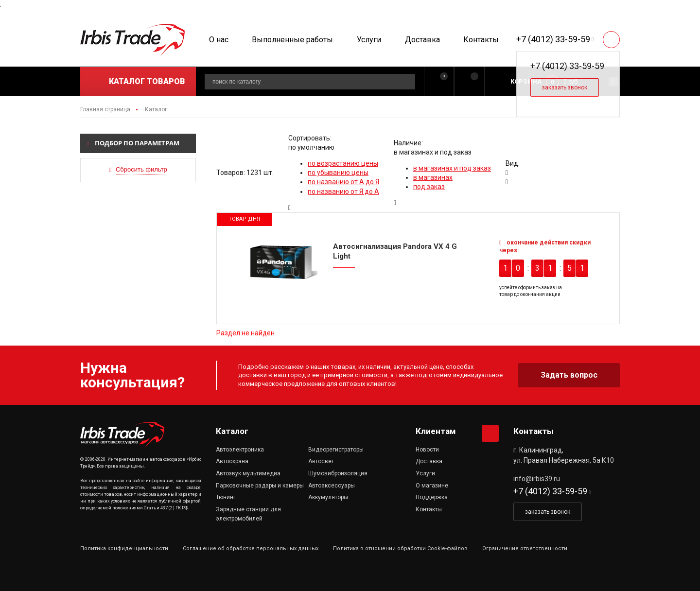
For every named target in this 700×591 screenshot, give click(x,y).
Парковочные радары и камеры (260, 486)
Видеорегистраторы (336, 450)
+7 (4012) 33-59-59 (553, 39)
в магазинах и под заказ (452, 168)
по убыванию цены (338, 173)
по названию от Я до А (343, 191)
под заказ (429, 187)
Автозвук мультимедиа (248, 473)
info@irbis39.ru (537, 479)
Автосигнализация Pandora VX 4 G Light (395, 251)
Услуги (369, 40)
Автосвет (321, 461)
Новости (427, 450)
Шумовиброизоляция (338, 473)
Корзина (526, 81)
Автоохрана (232, 461)
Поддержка (432, 497)
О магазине (432, 486)
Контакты (481, 40)
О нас (219, 40)
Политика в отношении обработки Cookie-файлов (400, 548)
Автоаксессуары (332, 486)
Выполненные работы (292, 40)
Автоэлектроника (240, 450)
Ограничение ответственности (525, 548)
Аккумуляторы (328, 497)
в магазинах (433, 177)
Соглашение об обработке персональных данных (251, 548)
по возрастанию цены (343, 163)
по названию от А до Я (343, 182)
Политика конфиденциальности (124, 548)
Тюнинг (226, 497)
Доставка (422, 40)
